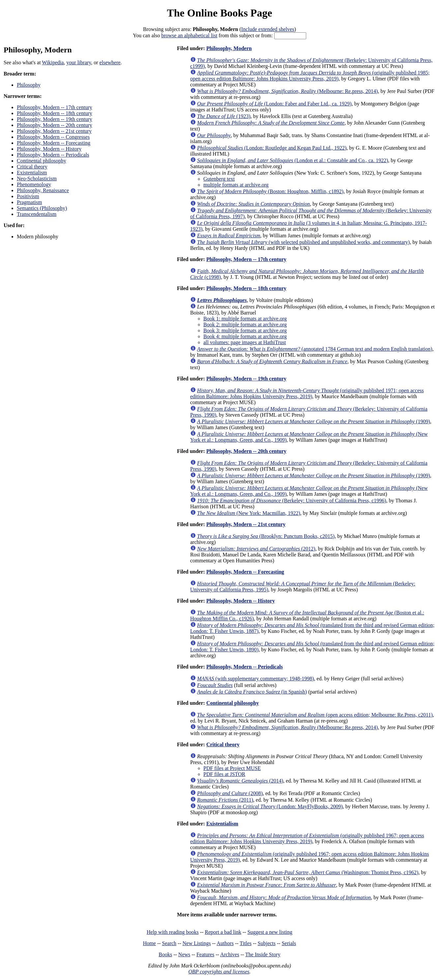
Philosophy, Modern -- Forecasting (54, 143)
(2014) (240, 781)
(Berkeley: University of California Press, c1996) (292, 501)
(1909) (314, 421)
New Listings (197, 943)
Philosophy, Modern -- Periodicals (53, 155)
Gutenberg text (219, 179)
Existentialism (32, 173)
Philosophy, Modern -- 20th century (55, 125)
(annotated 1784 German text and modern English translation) (315, 349)
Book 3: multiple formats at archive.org (245, 330)
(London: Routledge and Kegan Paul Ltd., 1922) (272, 148)
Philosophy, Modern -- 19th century (55, 119)
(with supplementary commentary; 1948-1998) (256, 679)
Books (165, 954)
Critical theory (32, 167)
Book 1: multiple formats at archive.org (245, 319)
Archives (230, 954)
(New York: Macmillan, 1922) (249, 513)
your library (79, 62)
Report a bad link (223, 932)
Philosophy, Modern (229, 48)
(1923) (224, 116)
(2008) (230, 793)
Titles (246, 943)
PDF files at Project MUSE (232, 768)
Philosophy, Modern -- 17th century (55, 107)
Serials (289, 943)
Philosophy (29, 85)
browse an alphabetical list (189, 35)
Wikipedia (53, 62)
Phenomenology (34, 184)
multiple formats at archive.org (236, 185)
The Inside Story (263, 954)
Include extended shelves (268, 29)
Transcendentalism (37, 214)
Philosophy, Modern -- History (49, 149)
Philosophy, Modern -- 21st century (54, 131)
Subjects (267, 943)
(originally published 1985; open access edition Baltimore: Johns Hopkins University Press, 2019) (310, 76)
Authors (225, 943)
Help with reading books (173, 932)
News (184, 954)
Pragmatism (29, 202)
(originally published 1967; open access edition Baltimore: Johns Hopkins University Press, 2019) (307, 838)
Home (149, 943)
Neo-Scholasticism (37, 178)
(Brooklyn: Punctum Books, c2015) (266, 536)
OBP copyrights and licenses (219, 972)
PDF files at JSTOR (224, 774)
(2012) (256, 549)
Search (169, 943)
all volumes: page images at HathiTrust (245, 342)
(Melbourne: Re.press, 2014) (287, 91)
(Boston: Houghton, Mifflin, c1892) (270, 191)
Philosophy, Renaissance (43, 190)
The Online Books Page (219, 13)
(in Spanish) (252, 692)
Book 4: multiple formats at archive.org (245, 336)
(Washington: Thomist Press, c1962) (308, 872)
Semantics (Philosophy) (42, 208)
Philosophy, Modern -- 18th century (55, 113)
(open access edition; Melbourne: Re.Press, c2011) (315, 715)
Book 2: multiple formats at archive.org (245, 325)
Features (205, 954)
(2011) (225, 800)
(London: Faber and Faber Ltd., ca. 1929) (274, 104)
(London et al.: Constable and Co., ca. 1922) (293, 160)
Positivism (28, 196)
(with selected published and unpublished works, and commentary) (303, 242)
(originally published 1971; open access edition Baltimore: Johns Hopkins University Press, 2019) (307, 393)
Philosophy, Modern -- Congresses (53, 137)
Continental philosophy (42, 161)
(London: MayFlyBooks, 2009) (270, 806)
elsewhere (110, 62)
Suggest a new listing (270, 932)
